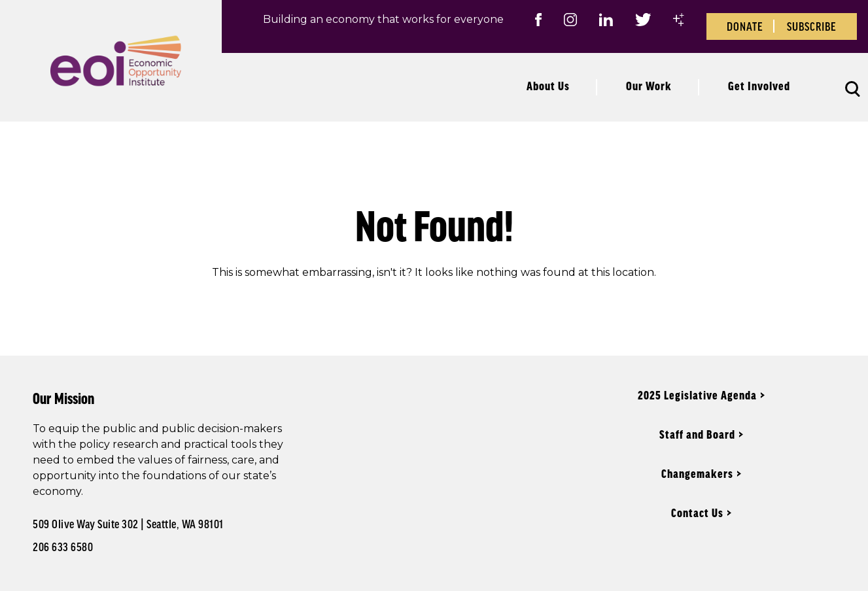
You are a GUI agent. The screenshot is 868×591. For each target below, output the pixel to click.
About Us (548, 86)
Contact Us (697, 513)
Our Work (649, 86)
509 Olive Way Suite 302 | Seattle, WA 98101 (128, 524)
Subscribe (812, 26)
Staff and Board (697, 434)
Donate (745, 26)
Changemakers (697, 473)
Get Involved (759, 86)
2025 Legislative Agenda (697, 395)
